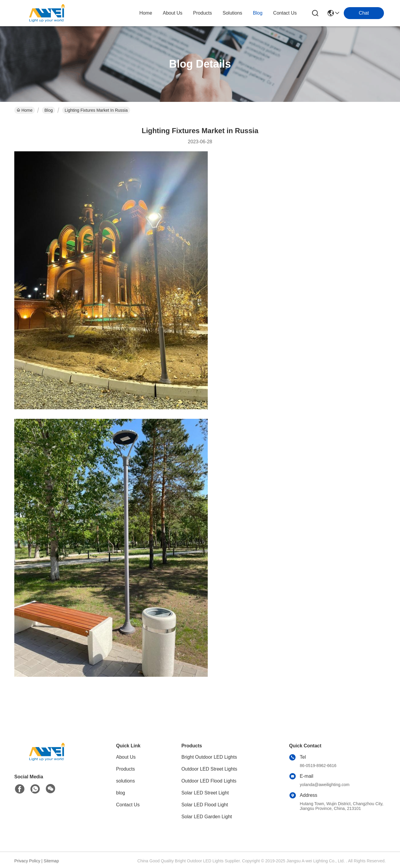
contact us (285, 13)
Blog (49, 110)
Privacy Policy (27, 861)
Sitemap (51, 861)
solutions (232, 13)
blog (258, 13)
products (203, 13)
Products (125, 769)
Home (146, 13)
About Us (126, 757)
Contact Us (128, 805)
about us (173, 13)
